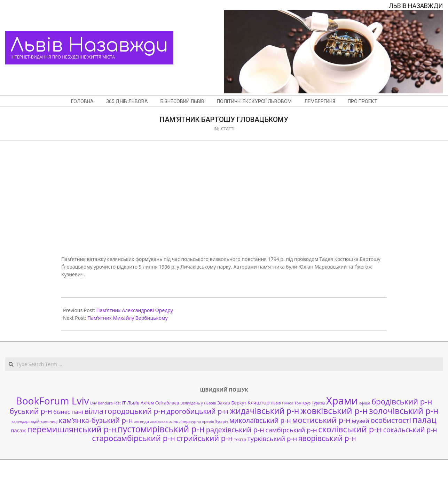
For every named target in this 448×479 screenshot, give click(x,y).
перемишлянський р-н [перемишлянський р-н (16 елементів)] (72, 429)
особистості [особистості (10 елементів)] (391, 420)
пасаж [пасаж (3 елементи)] (18, 430)
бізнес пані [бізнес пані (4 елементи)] (68, 412)
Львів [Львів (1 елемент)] (276, 403)
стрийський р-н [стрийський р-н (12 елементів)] (205, 438)
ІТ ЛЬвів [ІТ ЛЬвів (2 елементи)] (131, 403)
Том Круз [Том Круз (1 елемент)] (302, 403)
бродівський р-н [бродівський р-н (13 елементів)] (402, 401)
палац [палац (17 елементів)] (425, 420)
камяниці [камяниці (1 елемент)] (49, 422)
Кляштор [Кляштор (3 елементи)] (258, 402)
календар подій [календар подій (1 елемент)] (25, 422)
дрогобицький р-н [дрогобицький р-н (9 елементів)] (197, 411)
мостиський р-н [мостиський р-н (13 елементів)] (321, 420)
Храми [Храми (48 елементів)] (342, 401)
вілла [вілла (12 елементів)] (94, 411)
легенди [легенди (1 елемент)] (141, 422)
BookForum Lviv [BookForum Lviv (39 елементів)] (53, 401)
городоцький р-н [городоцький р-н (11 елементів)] (135, 411)
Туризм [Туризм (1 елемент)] (318, 403)
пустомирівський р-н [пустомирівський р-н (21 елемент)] (161, 429)
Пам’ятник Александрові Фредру (135, 310)
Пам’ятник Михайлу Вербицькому (127, 318)
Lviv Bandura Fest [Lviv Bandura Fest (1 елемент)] (105, 403)
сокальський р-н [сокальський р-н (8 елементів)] (410, 430)
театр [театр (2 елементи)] (240, 439)
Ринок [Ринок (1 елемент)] (288, 403)
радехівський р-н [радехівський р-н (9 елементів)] (235, 430)
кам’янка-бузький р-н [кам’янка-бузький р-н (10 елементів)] (96, 420)
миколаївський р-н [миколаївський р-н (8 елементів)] (260, 420)
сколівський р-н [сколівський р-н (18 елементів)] (350, 429)
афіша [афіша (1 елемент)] (365, 403)
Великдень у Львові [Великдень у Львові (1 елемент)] (198, 403)
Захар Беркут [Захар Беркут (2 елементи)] (232, 403)
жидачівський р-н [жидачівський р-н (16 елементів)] (264, 411)
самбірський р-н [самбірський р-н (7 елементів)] (291, 430)
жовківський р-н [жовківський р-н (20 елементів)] (334, 411)
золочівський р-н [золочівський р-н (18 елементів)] (404, 411)
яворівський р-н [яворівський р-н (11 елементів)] (327, 438)
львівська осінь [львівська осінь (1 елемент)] (164, 422)
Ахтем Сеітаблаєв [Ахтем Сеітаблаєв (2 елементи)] (160, 403)
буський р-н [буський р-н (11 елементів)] (31, 411)
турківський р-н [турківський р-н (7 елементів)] (272, 438)
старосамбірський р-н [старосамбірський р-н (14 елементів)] (133, 438)
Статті (228, 129)
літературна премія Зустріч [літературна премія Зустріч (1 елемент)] (204, 422)
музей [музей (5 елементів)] (361, 421)
